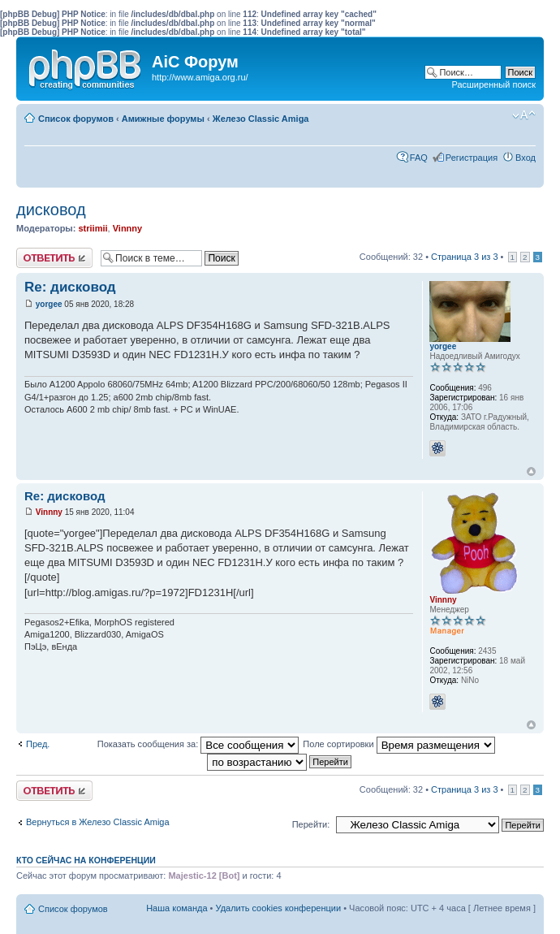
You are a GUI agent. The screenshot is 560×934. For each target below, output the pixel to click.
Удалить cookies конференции (279, 908)
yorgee (49, 304)
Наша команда (177, 908)
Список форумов (76, 119)
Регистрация (472, 158)
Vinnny (127, 228)
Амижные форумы (163, 119)
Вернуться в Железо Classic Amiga (98, 822)
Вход (526, 158)
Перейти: (311, 824)
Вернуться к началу (531, 471)
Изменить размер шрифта (524, 115)
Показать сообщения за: (198, 744)
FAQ (419, 158)
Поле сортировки (398, 744)
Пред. (38, 744)
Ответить (54, 258)
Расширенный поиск (493, 84)
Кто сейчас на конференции (86, 860)
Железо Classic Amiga (261, 119)
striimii (93, 228)
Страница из (464, 257)
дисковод (51, 210)
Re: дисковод (70, 287)
